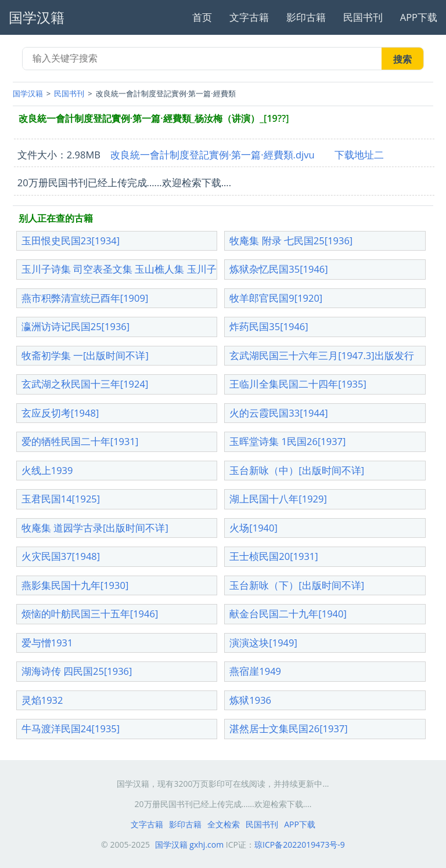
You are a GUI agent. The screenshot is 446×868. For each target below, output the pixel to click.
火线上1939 (47, 470)
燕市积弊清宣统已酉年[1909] (85, 298)
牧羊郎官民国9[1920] (276, 298)
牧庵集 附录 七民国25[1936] (291, 240)
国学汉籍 (28, 93)
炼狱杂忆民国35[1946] (278, 269)
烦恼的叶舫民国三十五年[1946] (90, 614)
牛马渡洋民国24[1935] (71, 728)
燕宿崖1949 (255, 671)
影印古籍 (306, 17)
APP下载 (419, 17)
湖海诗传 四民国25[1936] (77, 671)
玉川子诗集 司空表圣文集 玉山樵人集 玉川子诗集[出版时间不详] (162, 269)
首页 (202, 17)
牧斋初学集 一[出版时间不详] (85, 355)
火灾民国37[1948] (61, 556)
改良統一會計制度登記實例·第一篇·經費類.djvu (213, 155)
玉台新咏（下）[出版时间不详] (297, 585)
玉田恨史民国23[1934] (71, 240)
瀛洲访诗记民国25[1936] (75, 326)
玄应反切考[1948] (60, 413)
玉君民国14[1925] (61, 499)
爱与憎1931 (47, 643)
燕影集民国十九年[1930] (75, 585)
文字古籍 (249, 17)
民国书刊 (363, 17)
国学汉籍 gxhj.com (190, 845)
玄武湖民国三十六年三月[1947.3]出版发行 (321, 355)
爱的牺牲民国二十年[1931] (80, 441)
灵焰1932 (42, 700)
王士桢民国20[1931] (274, 556)
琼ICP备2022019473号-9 (300, 845)
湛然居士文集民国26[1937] (288, 728)
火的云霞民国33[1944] (278, 413)
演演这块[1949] (263, 643)
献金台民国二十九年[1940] (288, 614)
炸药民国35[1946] (269, 326)
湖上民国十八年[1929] (278, 499)
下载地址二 (359, 155)
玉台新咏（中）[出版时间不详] (297, 470)
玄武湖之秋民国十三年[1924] (85, 384)
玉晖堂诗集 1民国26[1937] (287, 441)
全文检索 (224, 824)
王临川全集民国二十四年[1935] (298, 384)
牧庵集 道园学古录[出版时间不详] (95, 528)
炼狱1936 (250, 700)
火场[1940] (253, 528)
